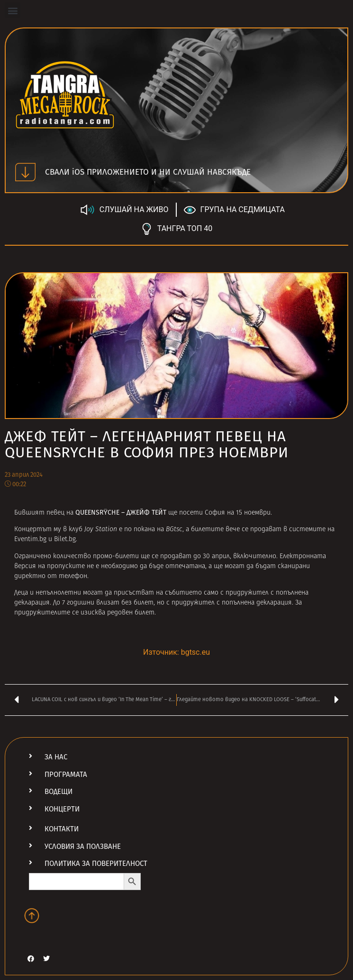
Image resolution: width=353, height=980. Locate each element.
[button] (13, 10)
